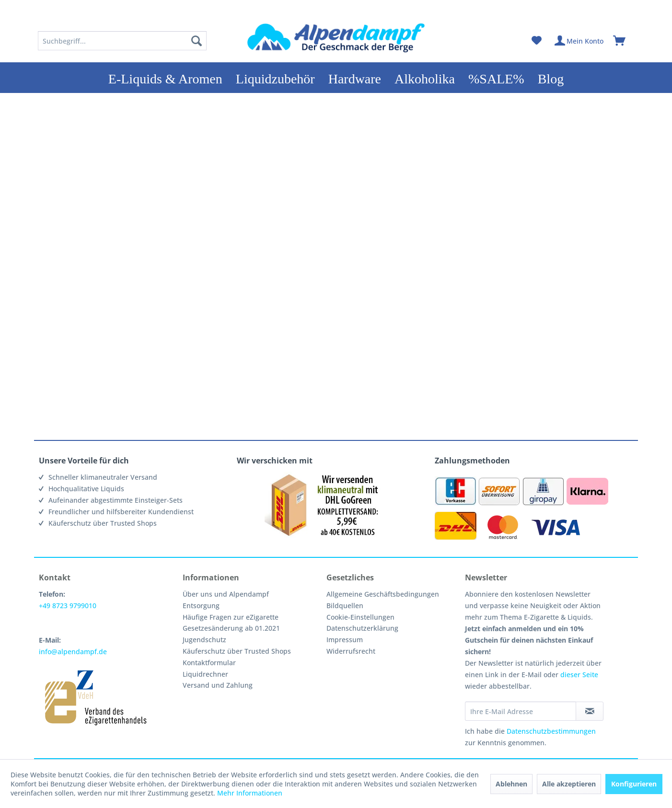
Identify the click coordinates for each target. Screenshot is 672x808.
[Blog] (551, 78)
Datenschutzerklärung (362, 628)
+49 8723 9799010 (68, 606)
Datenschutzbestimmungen (551, 731)
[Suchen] (197, 41)
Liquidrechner (205, 674)
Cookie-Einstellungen (360, 617)
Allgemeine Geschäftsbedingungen (383, 594)
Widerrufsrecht (351, 651)
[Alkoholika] (425, 78)
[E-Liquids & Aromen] (165, 78)
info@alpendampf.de (73, 652)
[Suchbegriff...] (122, 41)
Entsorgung (201, 606)
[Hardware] (355, 78)
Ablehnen (511, 784)
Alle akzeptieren (569, 784)
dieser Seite (579, 675)
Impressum (345, 640)
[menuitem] (122, 41)
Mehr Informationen (250, 793)
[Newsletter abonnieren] (590, 711)
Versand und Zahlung (218, 685)
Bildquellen (345, 606)
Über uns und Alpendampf (226, 594)
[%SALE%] (496, 78)
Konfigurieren (634, 784)
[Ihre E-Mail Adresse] (521, 711)
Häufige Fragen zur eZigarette (231, 617)
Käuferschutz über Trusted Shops (237, 651)
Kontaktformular (209, 663)
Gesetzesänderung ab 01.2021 (231, 628)
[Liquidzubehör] (275, 78)
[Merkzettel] (537, 41)
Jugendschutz (204, 640)
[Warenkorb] (624, 41)
